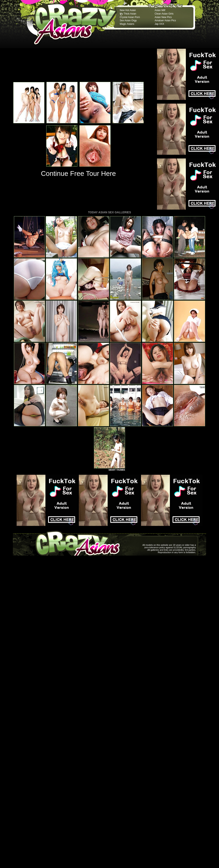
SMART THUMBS (117, 470)
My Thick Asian (128, 14)
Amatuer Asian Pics (165, 20)
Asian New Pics (163, 17)
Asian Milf (160, 10)
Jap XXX (159, 24)
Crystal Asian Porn (130, 17)
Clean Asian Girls (164, 14)
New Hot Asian (128, 10)
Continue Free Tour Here (78, 173)
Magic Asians (127, 24)
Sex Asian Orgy (128, 20)
